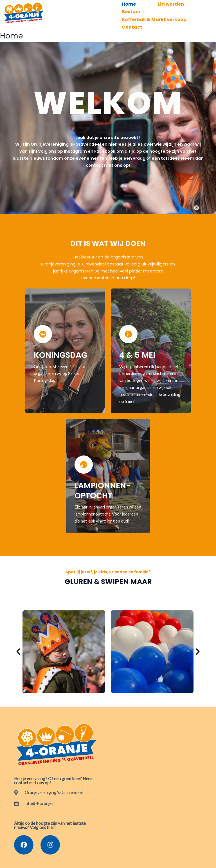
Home (130, 3)
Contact (133, 22)
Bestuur (132, 10)
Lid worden (174, 3)
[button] (18, 645)
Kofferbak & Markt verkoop (155, 16)
